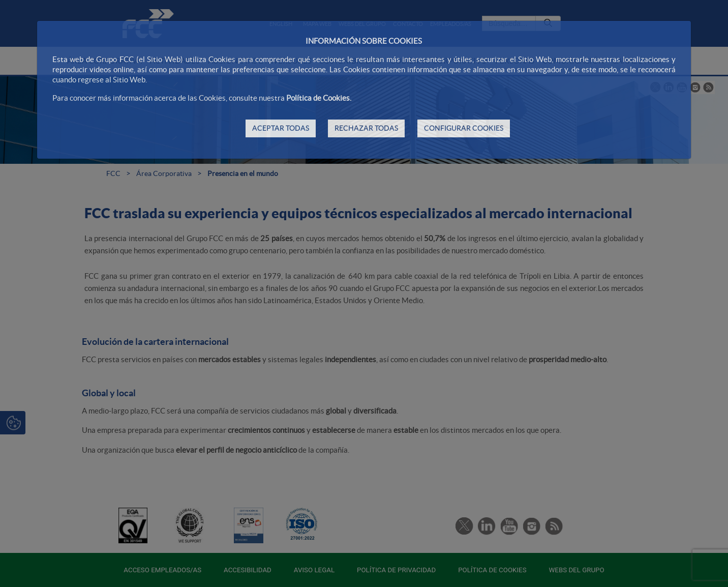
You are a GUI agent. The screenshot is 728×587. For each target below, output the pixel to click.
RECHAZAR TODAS (366, 128)
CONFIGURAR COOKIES (464, 128)
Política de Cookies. (319, 98)
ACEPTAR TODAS (281, 128)
